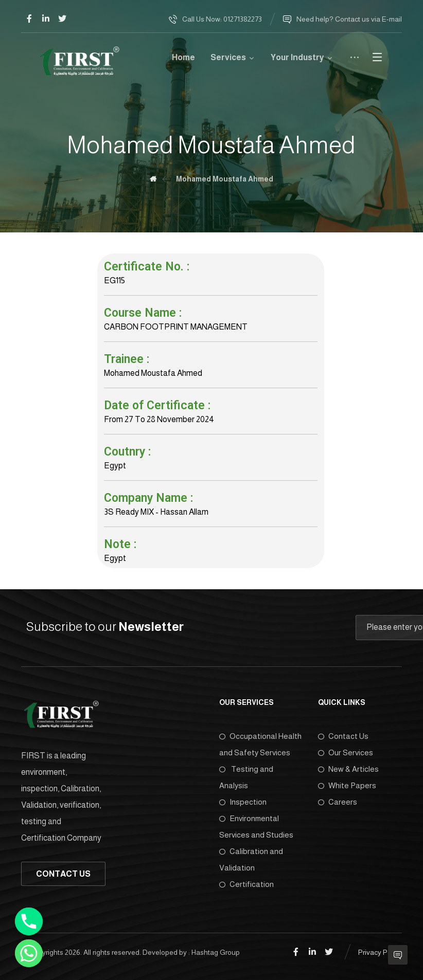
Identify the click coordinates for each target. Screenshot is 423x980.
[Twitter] (62, 19)
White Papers (347, 785)
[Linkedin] (46, 19)
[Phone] (29, 921)
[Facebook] (29, 19)
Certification (246, 884)
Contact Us (343, 736)
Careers (338, 802)
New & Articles (348, 769)
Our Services (346, 752)
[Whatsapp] (29, 953)
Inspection (243, 802)
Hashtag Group (216, 952)
